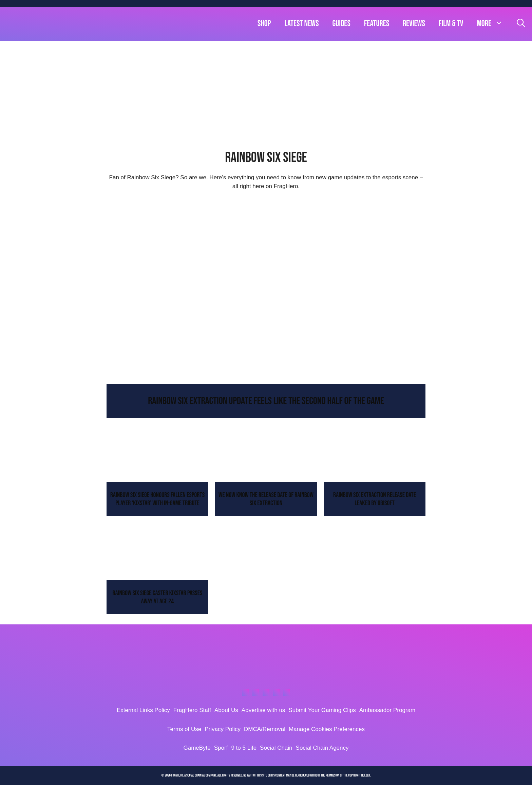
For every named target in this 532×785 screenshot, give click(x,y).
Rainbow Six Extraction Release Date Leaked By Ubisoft (375, 499)
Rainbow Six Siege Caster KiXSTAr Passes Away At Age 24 (158, 597)
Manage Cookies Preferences (327, 729)
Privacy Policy (223, 729)
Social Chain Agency (322, 748)
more (493, 24)
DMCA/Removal (265, 729)
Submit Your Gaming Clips (322, 710)
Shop (264, 24)
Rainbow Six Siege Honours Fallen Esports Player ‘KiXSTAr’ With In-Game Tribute (157, 499)
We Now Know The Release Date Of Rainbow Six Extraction (266, 499)
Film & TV (451, 24)
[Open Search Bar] (521, 24)
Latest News (301, 24)
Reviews (414, 24)
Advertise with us (263, 710)
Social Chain (276, 748)
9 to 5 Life (244, 748)
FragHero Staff (192, 710)
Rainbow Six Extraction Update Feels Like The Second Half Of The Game (266, 401)
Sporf (221, 748)
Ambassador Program (387, 710)
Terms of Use (184, 729)
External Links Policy (143, 710)
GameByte (197, 748)
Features (377, 24)
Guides (341, 24)
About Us (226, 710)
